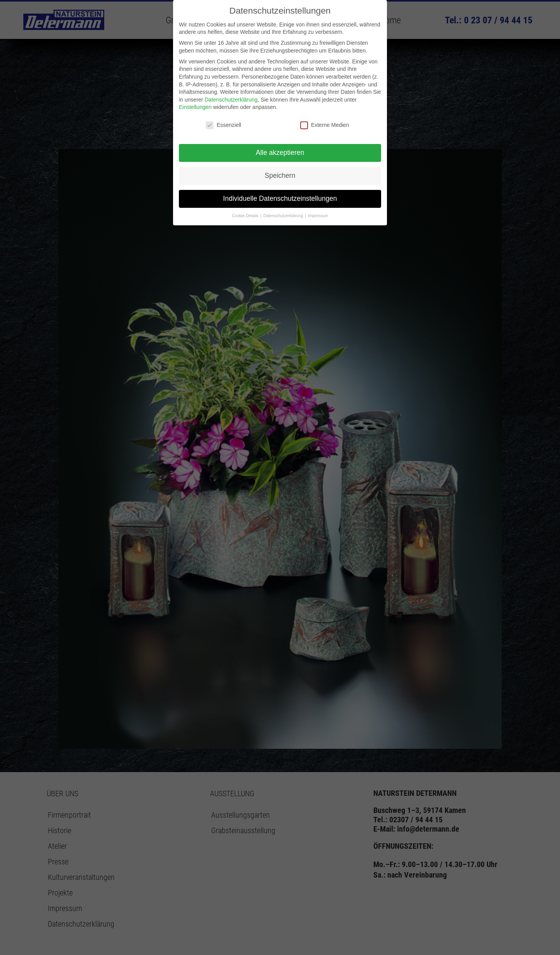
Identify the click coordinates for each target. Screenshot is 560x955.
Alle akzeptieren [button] (280, 153)
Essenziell (223, 125)
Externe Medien (325, 125)
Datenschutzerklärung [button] (284, 216)
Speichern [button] (280, 176)
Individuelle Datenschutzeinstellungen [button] (280, 198)
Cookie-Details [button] (246, 216)
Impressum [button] (318, 216)
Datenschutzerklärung (231, 100)
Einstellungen (195, 107)
